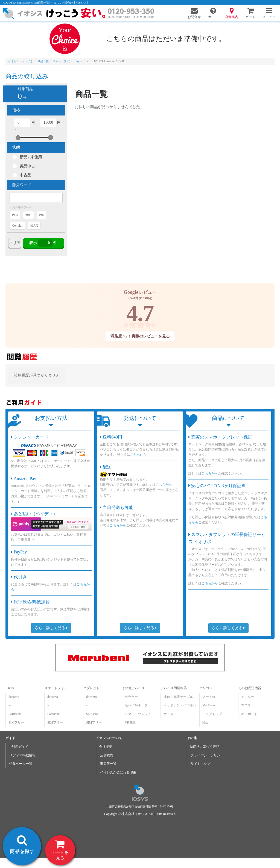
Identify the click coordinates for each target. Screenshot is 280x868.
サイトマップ (200, 764)
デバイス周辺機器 (174, 688)
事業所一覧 (108, 764)
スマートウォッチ (138, 714)
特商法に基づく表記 (205, 747)
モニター (248, 697)
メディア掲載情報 (22, 755)
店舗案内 (107, 755)
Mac (205, 722)
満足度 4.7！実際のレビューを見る (140, 336)
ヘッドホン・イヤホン (180, 705)
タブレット (91, 688)
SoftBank (15, 714)
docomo (14, 697)
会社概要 (106, 747)
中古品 (25, 175)
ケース (168, 714)
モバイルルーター (138, 705)
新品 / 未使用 (31, 157)
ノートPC (209, 697)
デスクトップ (212, 714)
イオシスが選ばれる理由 (118, 772)
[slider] (18, 138)
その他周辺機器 (250, 688)
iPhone (10, 688)
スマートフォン (56, 688)
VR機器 (130, 722)
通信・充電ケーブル (178, 697)
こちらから (138, 455)
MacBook (209, 705)
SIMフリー (16, 722)
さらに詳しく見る (51, 628)
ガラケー (131, 697)
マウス (246, 705)
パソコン (206, 688)
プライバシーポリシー (207, 755)
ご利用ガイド (18, 747)
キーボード (249, 714)
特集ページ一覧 (21, 764)
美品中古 (27, 166)
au (10, 705)
